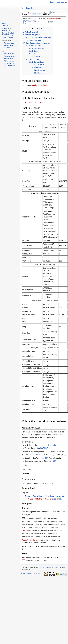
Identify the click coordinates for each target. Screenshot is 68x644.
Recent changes (9, 43)
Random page (8, 45)
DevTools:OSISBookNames (36, 102)
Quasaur (54, 18)
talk (59, 18)
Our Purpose (7, 28)
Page (22, 8)
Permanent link (9, 63)
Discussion (30, 8)
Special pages (8, 59)
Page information (9, 66)
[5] (46, 458)
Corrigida (25, 531)
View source (37, 13)
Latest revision (43, 22)
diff (25, 22)
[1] (49, 445)
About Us (5, 26)
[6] (54, 461)
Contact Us (6, 31)
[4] (45, 448)
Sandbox (7, 48)
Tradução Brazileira (29, 540)
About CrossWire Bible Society (30, 573)
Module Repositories (40, 85)
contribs (26, 20)
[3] (41, 448)
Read (30, 13)
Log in (52, 2)
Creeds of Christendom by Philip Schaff (39, 496)
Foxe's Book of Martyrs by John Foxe (39, 499)
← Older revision (32, 22)
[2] (54, 445)
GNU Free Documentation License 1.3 (49, 568)
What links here (9, 54)
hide (41, 29)
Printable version (9, 61)
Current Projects (8, 37)
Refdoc (40, 454)
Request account (61, 2)
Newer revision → (58, 22)
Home (4, 23)
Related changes (9, 56)
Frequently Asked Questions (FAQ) (8, 34)
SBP (23, 560)
